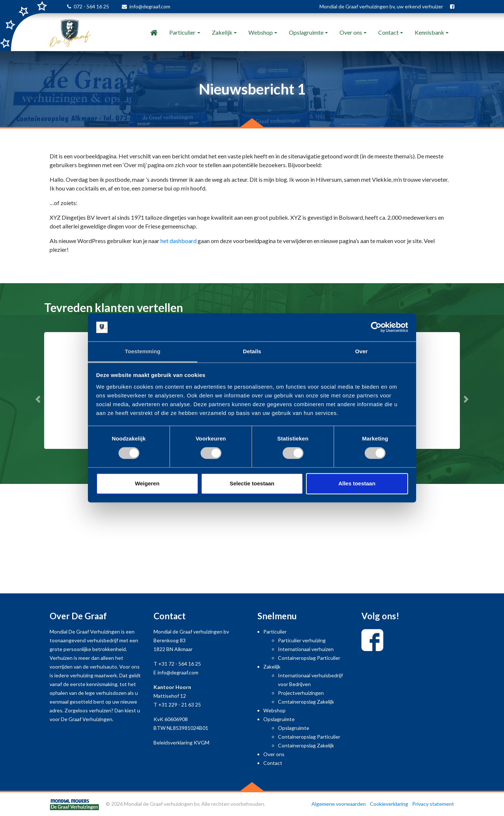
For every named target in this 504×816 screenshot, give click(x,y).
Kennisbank (429, 32)
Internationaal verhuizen (306, 649)
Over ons (351, 32)
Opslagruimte (306, 32)
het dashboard (179, 241)
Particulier (182, 32)
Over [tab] (362, 351)
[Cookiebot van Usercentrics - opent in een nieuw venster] (376, 327)
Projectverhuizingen (301, 693)
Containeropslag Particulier (309, 658)
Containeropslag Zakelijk (306, 702)
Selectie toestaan (252, 483)
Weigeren (147, 483)
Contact (388, 32)
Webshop (261, 32)
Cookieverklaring (389, 804)
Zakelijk (222, 32)
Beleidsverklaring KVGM (181, 742)
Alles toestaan (357, 483)
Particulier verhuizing (302, 640)
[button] (38, 399)
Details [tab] (252, 351)
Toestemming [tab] (143, 351)
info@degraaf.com (150, 6)
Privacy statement (433, 804)
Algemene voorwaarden (339, 804)
